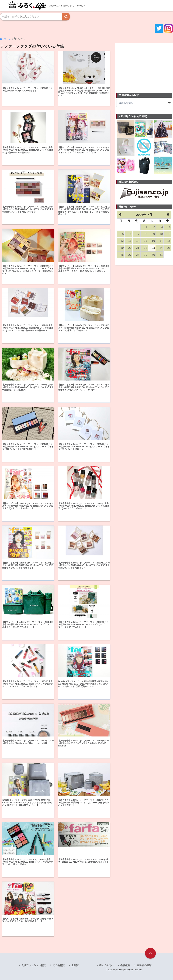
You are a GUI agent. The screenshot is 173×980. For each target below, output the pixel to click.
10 (161, 234)
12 (122, 241)
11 (169, 234)
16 (153, 241)
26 (122, 255)
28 (138, 255)
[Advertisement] (143, 66)
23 (153, 248)
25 (169, 248)
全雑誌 (75, 965)
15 (146, 241)
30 (153, 255)
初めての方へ (106, 965)
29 (146, 255)
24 (161, 248)
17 (161, 241)
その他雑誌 (59, 965)
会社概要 (125, 965)
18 (169, 241)
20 (130, 248)
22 (146, 248)
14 (138, 241)
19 (122, 248)
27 (130, 255)
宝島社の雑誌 (144, 965)
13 (130, 241)
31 (161, 255)
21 (138, 248)
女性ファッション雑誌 (34, 965)
